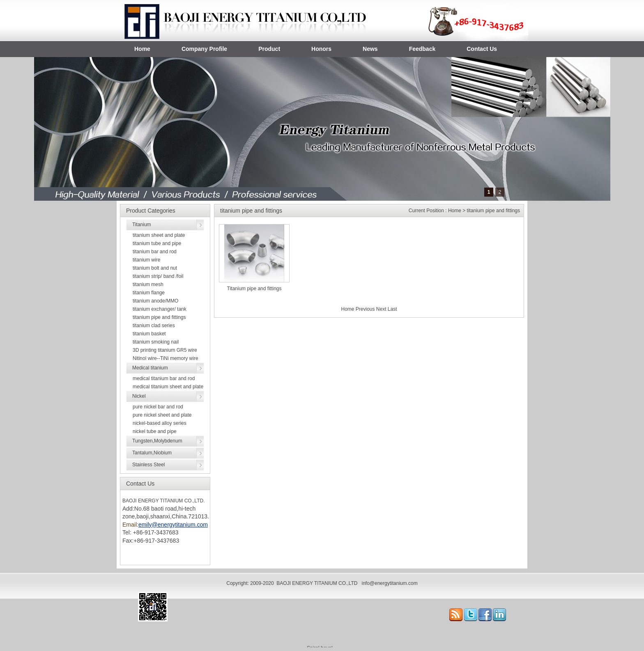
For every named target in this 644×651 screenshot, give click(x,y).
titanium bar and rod (155, 252)
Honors (321, 49)
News (370, 49)
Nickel (139, 396)
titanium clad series (154, 325)
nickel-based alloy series (160, 423)
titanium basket (149, 334)
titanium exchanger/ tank (160, 309)
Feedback (422, 49)
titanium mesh (148, 284)
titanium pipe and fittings (159, 317)
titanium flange (149, 293)
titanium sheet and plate (159, 235)
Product (269, 49)
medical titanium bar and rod (164, 378)
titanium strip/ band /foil (158, 276)
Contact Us (482, 49)
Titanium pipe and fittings (254, 289)
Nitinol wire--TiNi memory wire (166, 358)
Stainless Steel (148, 465)
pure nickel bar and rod (158, 407)
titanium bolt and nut (155, 268)
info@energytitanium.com (389, 583)
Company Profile (204, 49)
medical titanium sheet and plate (168, 387)
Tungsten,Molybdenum (157, 441)
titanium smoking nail (156, 342)
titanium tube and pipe (157, 243)
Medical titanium (150, 368)
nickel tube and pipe (155, 431)
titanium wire (146, 260)
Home (142, 49)
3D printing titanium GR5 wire (165, 350)
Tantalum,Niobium (152, 453)
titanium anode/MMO (155, 301)
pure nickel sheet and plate (162, 415)
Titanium (142, 225)
